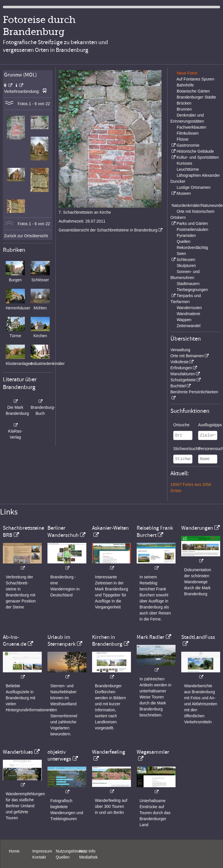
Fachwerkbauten (192, 127)
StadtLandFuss (198, 637)
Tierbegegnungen (192, 290)
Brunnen (184, 109)
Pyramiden (186, 235)
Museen (184, 193)
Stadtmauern (188, 284)
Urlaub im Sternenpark (61, 641)
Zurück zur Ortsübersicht (26, 236)
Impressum (42, 851)
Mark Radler (151, 637)
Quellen (184, 241)
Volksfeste (180, 362)
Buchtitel (178, 386)
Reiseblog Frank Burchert (155, 531)
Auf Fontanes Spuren (195, 79)
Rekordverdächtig (192, 248)
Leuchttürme (188, 169)
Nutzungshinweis (71, 851)
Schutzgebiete (183, 380)
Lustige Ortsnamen (194, 187)
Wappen (184, 320)
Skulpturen (186, 266)
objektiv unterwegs (59, 755)
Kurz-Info (87, 851)
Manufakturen (183, 374)
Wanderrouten (189, 308)
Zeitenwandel (189, 326)
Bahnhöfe (185, 85)
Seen (181, 254)
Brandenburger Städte (196, 97)
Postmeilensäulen (193, 229)
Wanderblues (18, 752)
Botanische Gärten (193, 91)
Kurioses (184, 163)
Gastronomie (188, 145)
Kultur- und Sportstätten (198, 157)
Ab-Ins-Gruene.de (15, 641)
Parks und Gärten (192, 223)
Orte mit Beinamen (187, 356)
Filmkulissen (188, 133)
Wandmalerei (188, 314)
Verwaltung (180, 350)
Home (14, 851)
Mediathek (88, 857)
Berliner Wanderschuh (63, 531)
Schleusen (186, 260)
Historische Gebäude (195, 151)
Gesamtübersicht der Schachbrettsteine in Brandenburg (108, 230)
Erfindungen (181, 368)
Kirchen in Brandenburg (107, 641)
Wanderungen (197, 528)
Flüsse (183, 139)
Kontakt (39, 857)
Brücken (184, 103)
